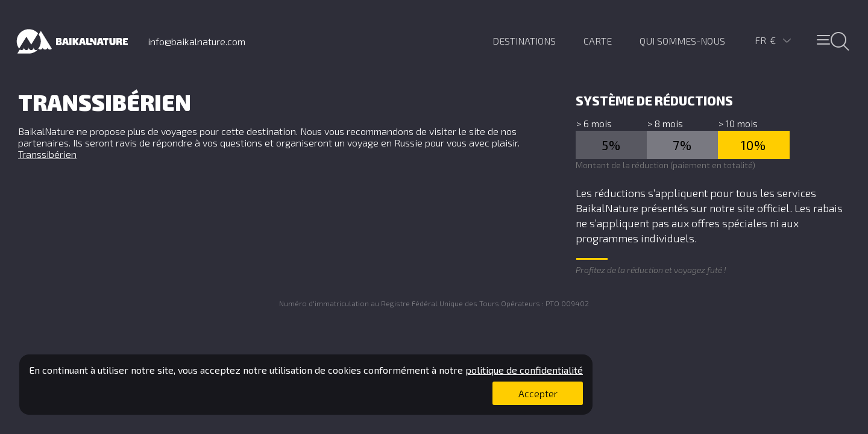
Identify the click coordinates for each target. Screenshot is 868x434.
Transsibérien (47, 154)
